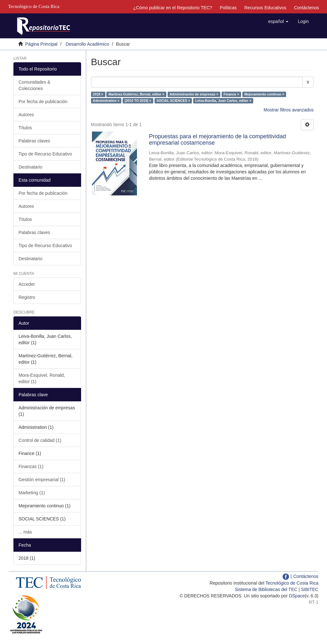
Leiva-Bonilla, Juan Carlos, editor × (223, 101)
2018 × (98, 94)
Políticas (228, 8)
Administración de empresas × (194, 94)
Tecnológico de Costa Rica (292, 583)
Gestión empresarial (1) (42, 480)
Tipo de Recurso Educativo (45, 154)
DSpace (297, 596)
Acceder (27, 284)
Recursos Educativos (265, 8)
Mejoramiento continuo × (264, 94)
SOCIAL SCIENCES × (173, 101)
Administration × (106, 101)
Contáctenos (306, 8)
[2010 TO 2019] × (138, 101)
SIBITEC (310, 589)
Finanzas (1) (31, 466)
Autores (26, 115)
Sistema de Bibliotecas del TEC (266, 589)
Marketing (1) (32, 493)
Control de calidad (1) (40, 440)
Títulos (25, 128)
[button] (278, 21)
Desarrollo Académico (87, 44)
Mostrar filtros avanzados (289, 110)
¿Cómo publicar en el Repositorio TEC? (173, 8)
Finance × (231, 94)
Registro (27, 297)
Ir (308, 82)
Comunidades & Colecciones (34, 85)
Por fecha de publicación (43, 102)
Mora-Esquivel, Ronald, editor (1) (42, 378)
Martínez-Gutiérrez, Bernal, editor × (137, 94)
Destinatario (30, 167)
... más (25, 532)
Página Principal (41, 44)
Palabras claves (34, 141)
